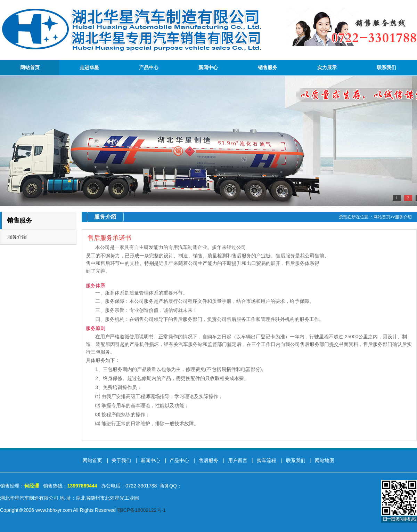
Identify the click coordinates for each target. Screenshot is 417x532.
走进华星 (89, 67)
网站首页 (30, 67)
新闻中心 (208, 67)
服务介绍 (17, 237)
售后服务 (209, 460)
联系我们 (386, 67)
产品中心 (149, 67)
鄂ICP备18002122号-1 (141, 510)
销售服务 (268, 67)
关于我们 (122, 460)
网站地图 (325, 460)
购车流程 (267, 460)
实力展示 (327, 67)
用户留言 (238, 460)
